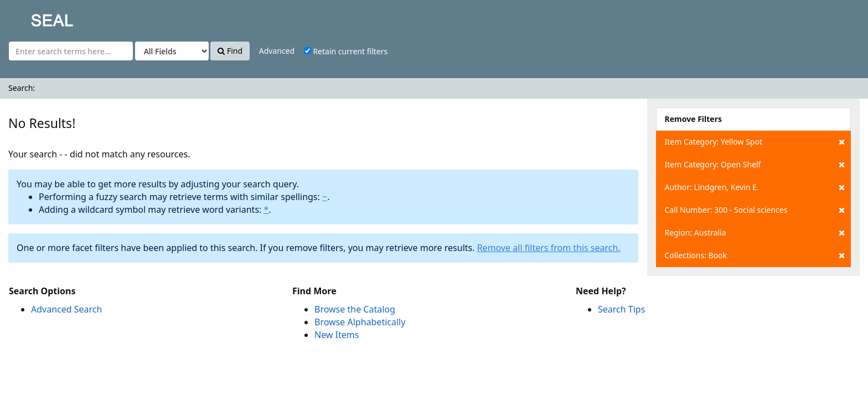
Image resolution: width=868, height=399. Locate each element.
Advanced (277, 51)
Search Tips (621, 309)
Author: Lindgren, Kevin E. (755, 187)
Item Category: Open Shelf (755, 165)
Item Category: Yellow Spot (755, 142)
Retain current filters (346, 51)
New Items (337, 335)
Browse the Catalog (355, 309)
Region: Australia (755, 233)
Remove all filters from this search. (549, 248)
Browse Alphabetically (360, 322)
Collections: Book (755, 255)
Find (230, 51)
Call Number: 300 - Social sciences (755, 210)
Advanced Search (66, 309)
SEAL (30, 17)
